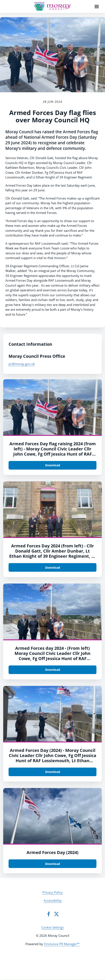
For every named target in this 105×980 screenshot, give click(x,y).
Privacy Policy (52, 892)
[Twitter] (56, 914)
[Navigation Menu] (97, 6)
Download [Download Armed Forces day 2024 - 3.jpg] (53, 670)
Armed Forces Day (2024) (52, 852)
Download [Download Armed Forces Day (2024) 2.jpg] (53, 772)
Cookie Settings (52, 927)
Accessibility (53, 900)
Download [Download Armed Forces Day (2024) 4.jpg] (53, 568)
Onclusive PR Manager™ (62, 944)
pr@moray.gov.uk (22, 364)
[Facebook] (49, 914)
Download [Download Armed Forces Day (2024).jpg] (53, 864)
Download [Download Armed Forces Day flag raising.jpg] (53, 465)
